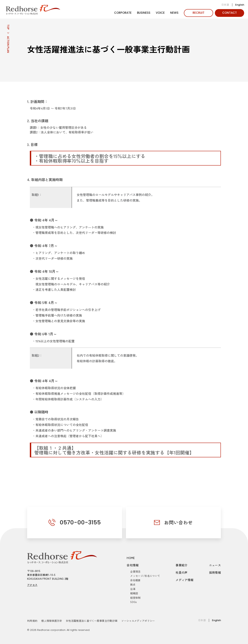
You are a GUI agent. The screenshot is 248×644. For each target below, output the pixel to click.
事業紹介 (182, 565)
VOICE (160, 13)
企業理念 (135, 571)
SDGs (133, 602)
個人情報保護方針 (52, 621)
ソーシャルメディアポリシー (138, 621)
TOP (8, 27)
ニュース (215, 565)
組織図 (134, 593)
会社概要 (135, 580)
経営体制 (135, 598)
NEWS (174, 13)
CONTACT (229, 13)
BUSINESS (144, 13)
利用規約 (32, 621)
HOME (131, 558)
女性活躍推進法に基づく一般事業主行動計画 (92, 621)
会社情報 (133, 565)
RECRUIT (198, 13)
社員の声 (182, 572)
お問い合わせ (178, 522)
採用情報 (215, 572)
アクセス (32, 585)
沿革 (133, 589)
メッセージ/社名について (145, 576)
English (240, 5)
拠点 (133, 584)
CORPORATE (123, 13)
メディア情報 (184, 580)
